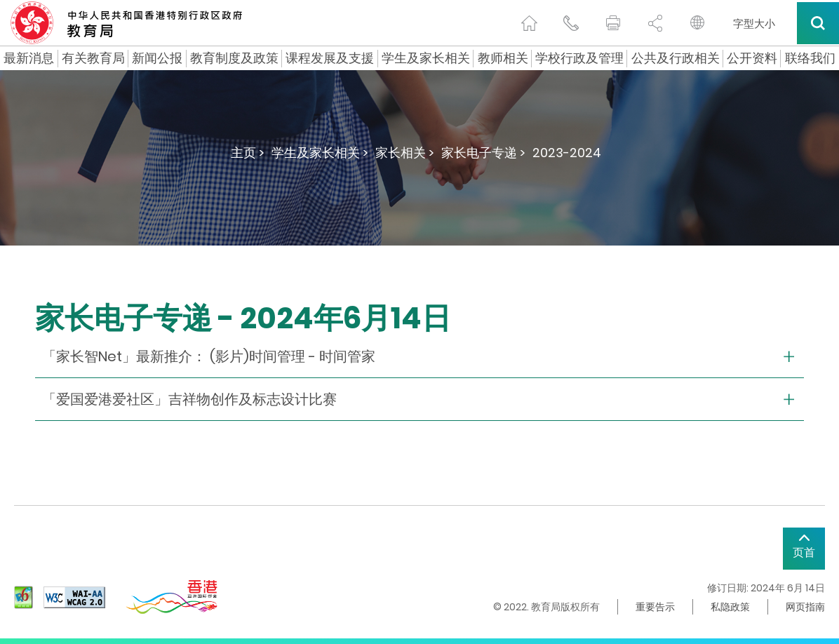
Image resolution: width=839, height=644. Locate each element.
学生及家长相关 (426, 58)
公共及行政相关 (676, 58)
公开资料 (752, 58)
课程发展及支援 (330, 58)
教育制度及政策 (234, 58)
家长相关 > (405, 153)
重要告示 (655, 607)
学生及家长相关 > (320, 153)
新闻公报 (157, 58)
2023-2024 (567, 153)
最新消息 (29, 58)
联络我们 (810, 58)
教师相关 (503, 58)
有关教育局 (93, 58)
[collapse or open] (419, 357)
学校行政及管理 (579, 58)
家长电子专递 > (483, 153)
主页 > (248, 153)
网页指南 (805, 607)
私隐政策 (730, 607)
